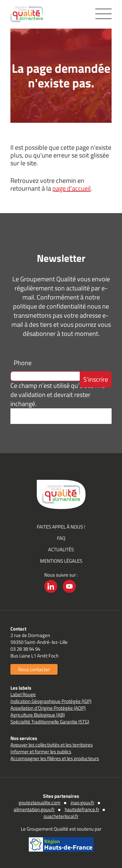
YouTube (69, 593)
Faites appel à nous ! (61, 527)
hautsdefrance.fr (82, 809)
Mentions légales (61, 561)
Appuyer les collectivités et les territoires (52, 745)
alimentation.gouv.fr (34, 809)
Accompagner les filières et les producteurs (55, 758)
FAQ (61, 538)
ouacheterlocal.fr (61, 816)
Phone (23, 363)
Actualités (61, 549)
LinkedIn (51, 593)
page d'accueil (72, 188)
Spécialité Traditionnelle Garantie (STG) (50, 722)
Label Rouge (23, 694)
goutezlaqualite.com (40, 803)
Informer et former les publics (41, 752)
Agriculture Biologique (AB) (38, 715)
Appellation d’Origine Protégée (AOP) (48, 708)
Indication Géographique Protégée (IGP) (51, 701)
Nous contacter (34, 669)
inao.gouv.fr (82, 803)
